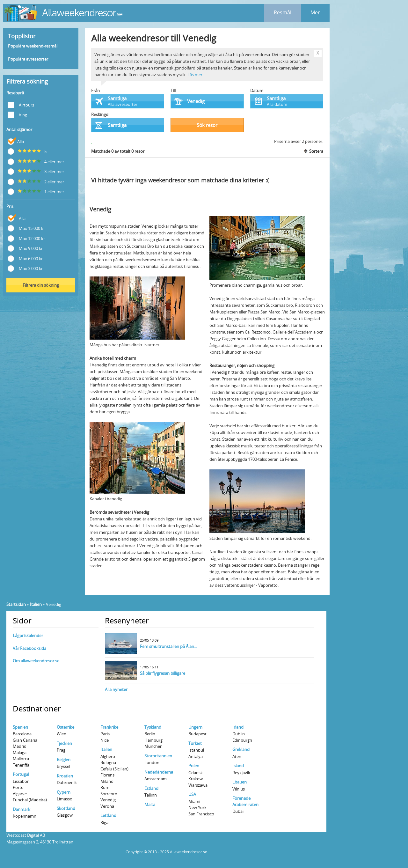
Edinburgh (242, 740)
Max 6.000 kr (25, 258)
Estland (151, 788)
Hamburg (153, 740)
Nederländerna (159, 772)
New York (197, 807)
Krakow (196, 779)
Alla (16, 141)
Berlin (150, 734)
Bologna (108, 762)
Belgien (64, 760)
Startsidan (16, 604)
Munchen (153, 746)
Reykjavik (241, 773)
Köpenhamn (25, 816)
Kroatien (65, 776)
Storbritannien (158, 756)
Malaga (20, 753)
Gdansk (196, 773)
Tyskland (153, 727)
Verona (107, 806)
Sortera (313, 151)
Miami (194, 801)
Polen (194, 766)
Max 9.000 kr (25, 248)
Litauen (240, 782)
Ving (17, 114)
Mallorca (21, 759)
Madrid (20, 746)
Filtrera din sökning (41, 285)
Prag (61, 750)
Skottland (66, 808)
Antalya (196, 756)
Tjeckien (64, 743)
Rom (105, 787)
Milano (107, 781)
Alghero (108, 756)
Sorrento (109, 794)
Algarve (20, 794)
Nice (105, 740)
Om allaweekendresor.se (36, 661)
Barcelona (22, 734)
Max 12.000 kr (26, 238)
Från (95, 91)
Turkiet (195, 743)
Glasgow (65, 815)
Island (238, 766)
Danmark (22, 809)
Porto (18, 787)
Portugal (21, 774)
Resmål (283, 12)
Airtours (21, 104)
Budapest (197, 734)
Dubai (238, 811)
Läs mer (195, 75)
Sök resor (207, 125)
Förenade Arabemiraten (245, 801)
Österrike (66, 727)
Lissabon (21, 781)
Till (173, 91)
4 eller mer (36, 161)
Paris (105, 734)
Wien (62, 734)
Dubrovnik (67, 783)
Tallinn (151, 795)
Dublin (239, 734)
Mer (315, 12)
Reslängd (100, 114)
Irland (238, 727)
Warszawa (198, 785)
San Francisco (201, 814)
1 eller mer (36, 191)
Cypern (64, 792)
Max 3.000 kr (25, 268)
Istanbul (196, 750)
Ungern (195, 727)
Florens (107, 775)
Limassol (65, 799)
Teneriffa (21, 765)
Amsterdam (156, 779)
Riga (104, 822)
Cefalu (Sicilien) (114, 769)
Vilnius (239, 789)
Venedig (108, 800)
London (152, 762)
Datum (257, 91)
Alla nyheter (116, 689)
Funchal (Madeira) (30, 800)
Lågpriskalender (28, 636)
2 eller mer (36, 181)
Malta (150, 805)
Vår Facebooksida (29, 648)
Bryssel (63, 766)
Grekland (241, 749)
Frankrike (109, 727)
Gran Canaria (25, 740)
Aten (237, 756)
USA (192, 794)
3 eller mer (36, 171)
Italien (36, 604)
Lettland (108, 815)
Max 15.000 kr (26, 228)
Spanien (20, 727)
